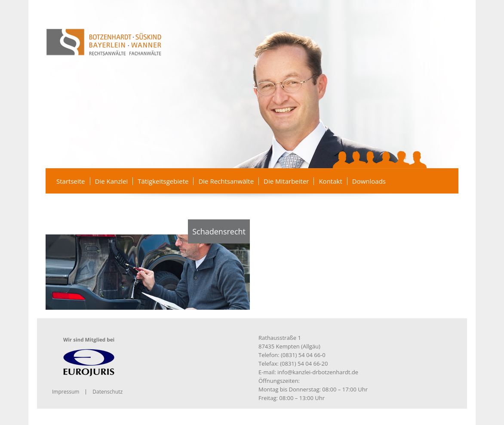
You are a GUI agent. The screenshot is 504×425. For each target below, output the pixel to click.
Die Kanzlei (112, 181)
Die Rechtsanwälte (226, 181)
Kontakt (330, 181)
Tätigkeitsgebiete (163, 181)
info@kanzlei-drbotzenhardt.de (318, 372)
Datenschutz (108, 392)
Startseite (71, 181)
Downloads (369, 181)
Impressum (66, 392)
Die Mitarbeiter (286, 181)
